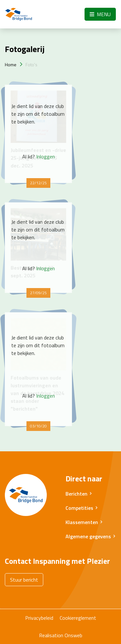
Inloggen (45, 156)
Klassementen (82, 522)
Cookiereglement (78, 618)
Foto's (31, 64)
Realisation (51, 635)
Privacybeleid (39, 618)
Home (11, 64)
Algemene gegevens (88, 536)
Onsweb (73, 635)
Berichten (76, 494)
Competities (79, 508)
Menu (100, 14)
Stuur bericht (24, 580)
